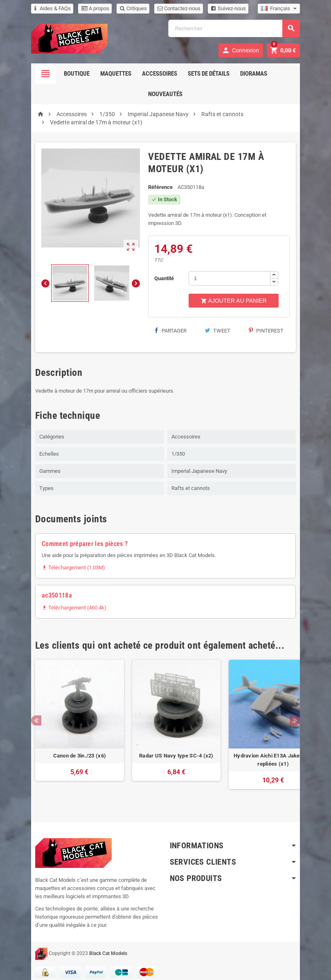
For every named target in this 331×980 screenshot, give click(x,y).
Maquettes (116, 74)
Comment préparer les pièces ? (74, 536)
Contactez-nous (168, 8)
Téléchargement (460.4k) (63, 599)
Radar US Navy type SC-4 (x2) (165, 747)
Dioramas (254, 74)
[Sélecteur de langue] (290, 9)
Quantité (163, 270)
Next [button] (306, 712)
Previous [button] (26, 712)
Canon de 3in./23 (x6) (69, 747)
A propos (85, 8)
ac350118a (46, 587)
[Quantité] (231, 270)
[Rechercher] (238, 28)
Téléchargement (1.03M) (63, 559)
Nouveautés (166, 94)
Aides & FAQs (42, 8)
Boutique (77, 74)
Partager (169, 323)
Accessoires (160, 74)
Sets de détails (209, 74)
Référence (159, 187)
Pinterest (277, 323)
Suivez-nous (218, 8)
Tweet (222, 323)
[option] (69, 720)
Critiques (123, 8)
